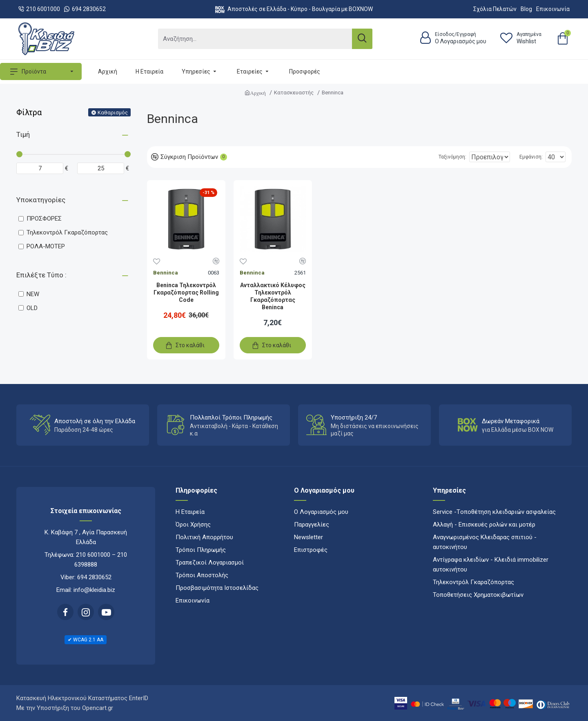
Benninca (166, 273)
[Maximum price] (101, 168)
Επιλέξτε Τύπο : (41, 275)
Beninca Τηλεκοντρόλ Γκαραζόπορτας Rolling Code (186, 292)
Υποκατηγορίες (41, 200)
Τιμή (23, 134)
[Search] (362, 39)
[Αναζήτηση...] (255, 39)
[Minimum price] (40, 168)
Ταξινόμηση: (426, 157)
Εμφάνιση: (533, 157)
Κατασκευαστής (294, 93)
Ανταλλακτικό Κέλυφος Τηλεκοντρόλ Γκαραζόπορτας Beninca (273, 296)
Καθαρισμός (113, 113)
